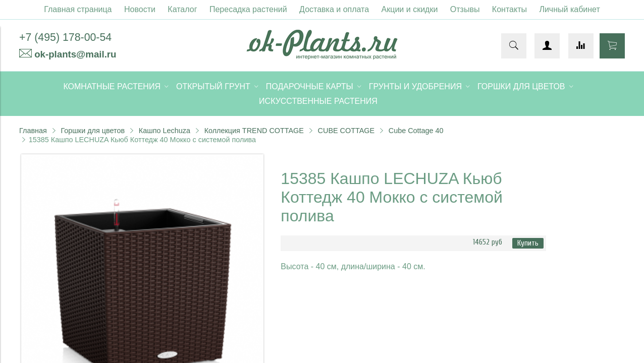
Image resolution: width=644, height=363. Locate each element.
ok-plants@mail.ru (75, 54)
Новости (140, 9)
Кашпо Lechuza (165, 131)
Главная (33, 131)
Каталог (182, 9)
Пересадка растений (248, 9)
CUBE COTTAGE (346, 131)
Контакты (509, 9)
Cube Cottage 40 (416, 131)
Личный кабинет (569, 9)
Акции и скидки (410, 9)
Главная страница (78, 9)
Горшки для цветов (93, 131)
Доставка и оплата (334, 9)
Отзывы (465, 9)
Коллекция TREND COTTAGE (254, 131)
